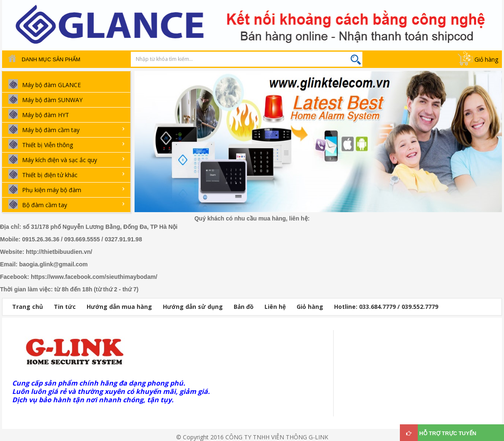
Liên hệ (275, 307)
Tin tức (65, 307)
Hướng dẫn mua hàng (119, 307)
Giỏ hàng (486, 59)
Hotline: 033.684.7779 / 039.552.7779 (386, 307)
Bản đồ (244, 307)
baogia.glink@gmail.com (54, 264)
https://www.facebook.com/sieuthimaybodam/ (94, 277)
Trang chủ (27, 307)
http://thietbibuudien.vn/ (59, 252)
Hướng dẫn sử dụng (193, 307)
